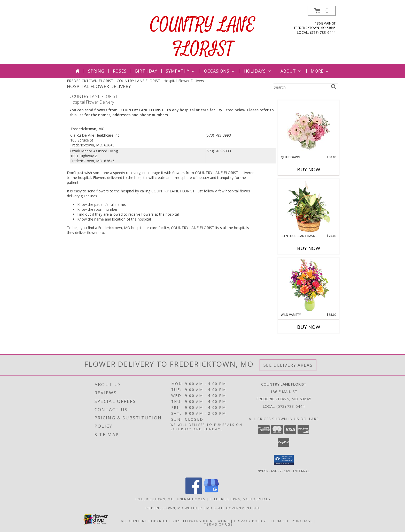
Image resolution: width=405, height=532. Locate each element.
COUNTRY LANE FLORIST (203, 37)
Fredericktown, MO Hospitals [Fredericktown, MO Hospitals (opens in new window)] (240, 499)
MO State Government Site (233, 508)
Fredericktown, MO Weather (173, 508)
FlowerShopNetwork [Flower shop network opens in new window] (206, 521)
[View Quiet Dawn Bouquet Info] (309, 128)
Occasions (220, 71)
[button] (322, 11)
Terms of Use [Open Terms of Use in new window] (219, 524)
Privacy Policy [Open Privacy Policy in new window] (250, 521)
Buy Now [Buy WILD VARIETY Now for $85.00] (309, 327)
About (291, 71)
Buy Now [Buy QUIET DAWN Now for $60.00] (309, 169)
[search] (334, 87)
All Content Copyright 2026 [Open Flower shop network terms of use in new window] (151, 521)
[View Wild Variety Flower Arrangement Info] (309, 285)
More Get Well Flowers (301, 96)
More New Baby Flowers (301, 341)
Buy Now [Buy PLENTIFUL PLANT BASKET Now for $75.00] (309, 248)
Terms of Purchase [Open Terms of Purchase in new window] (292, 521)
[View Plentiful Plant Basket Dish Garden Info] (309, 207)
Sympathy (181, 71)
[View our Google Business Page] (211, 492)
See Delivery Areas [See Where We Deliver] (288, 365)
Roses (120, 71)
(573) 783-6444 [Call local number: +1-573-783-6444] (323, 32)
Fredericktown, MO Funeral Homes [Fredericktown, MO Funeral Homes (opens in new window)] (170, 499)
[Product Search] (301, 87)
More (320, 71)
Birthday (146, 71)
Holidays (258, 71)
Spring (96, 71)
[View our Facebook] (194, 492)
